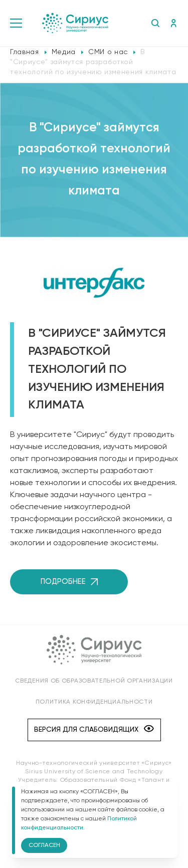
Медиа (64, 52)
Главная (25, 52)
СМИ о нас (108, 52)
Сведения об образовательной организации (94, 681)
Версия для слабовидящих (94, 729)
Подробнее (69, 582)
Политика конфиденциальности (94, 702)
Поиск (155, 23)
